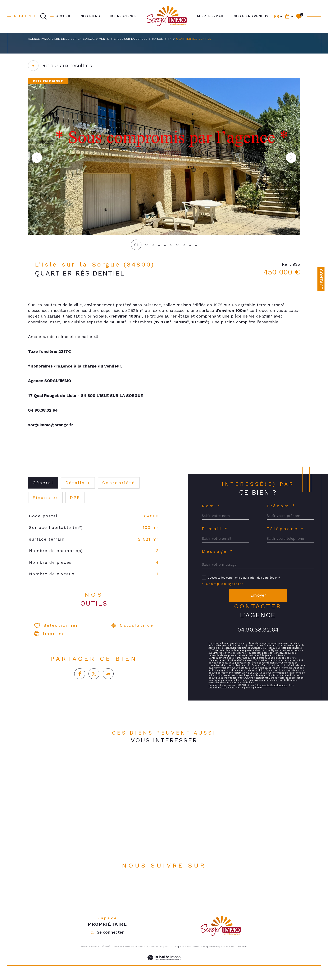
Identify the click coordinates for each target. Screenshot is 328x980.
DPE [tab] (76, 501)
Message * (218, 555)
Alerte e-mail (210, 16)
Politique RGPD (228, 951)
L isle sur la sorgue (131, 39)
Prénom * (281, 509)
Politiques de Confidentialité (272, 692)
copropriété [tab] (119, 486)
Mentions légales (189, 951)
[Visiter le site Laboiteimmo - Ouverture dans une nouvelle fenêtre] (164, 967)
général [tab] (43, 486)
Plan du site (172, 951)
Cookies (242, 951)
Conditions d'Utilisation (222, 695)
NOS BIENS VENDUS (251, 16)
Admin (204, 951)
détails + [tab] (78, 486)
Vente (104, 39)
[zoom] (164, 234)
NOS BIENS (90, 16)
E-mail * (215, 532)
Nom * (212, 509)
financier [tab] (45, 501)
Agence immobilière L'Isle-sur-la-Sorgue (61, 39)
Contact (321, 279)
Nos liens (214, 951)
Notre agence (123, 16)
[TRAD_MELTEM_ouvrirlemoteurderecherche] (30, 16)
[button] (291, 158)
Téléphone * (286, 532)
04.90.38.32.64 (258, 634)
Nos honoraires (155, 951)
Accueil (64, 16)
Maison (158, 39)
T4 (171, 39)
